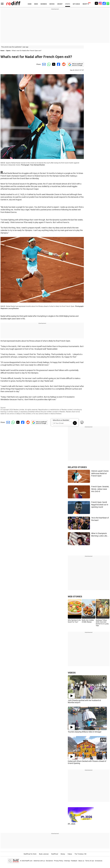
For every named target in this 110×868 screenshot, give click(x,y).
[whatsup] (108, 3)
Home (2, 51)
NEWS (36, 4)
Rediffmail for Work (30, 854)
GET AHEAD (76, 4)
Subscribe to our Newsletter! (61, 420)
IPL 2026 (72, 824)
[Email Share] (43, 64)
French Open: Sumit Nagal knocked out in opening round (100, 505)
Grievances (99, 861)
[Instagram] (100, 3)
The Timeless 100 (80, 854)
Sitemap (67, 861)
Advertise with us (39, 861)
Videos (70, 854)
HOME (30, 4)
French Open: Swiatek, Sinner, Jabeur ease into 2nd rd (100, 489)
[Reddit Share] (63, 64)
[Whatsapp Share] (48, 64)
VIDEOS (72, 673)
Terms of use (90, 861)
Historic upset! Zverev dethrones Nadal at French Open (100, 473)
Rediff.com (29, 861)
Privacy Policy (59, 861)
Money (63, 854)
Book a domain (44, 854)
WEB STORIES (75, 597)
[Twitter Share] (53, 64)
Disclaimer (49, 861)
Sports (8, 51)
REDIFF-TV (86, 4)
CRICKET (60, 4)
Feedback (74, 861)
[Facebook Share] (58, 64)
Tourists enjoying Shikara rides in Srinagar (85, 732)
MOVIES (52, 4)
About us (81, 861)
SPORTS (68, 4)
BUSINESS (44, 4)
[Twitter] (96, 3)
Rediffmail (55, 854)
